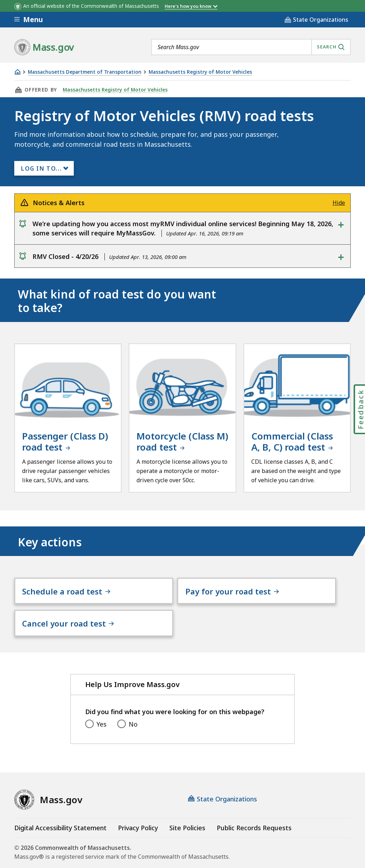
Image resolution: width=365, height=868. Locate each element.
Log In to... (41, 168)
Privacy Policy (138, 809)
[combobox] (251, 47)
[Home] (17, 72)
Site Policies (187, 809)
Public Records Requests (254, 809)
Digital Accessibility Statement (60, 809)
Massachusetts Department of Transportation (85, 72)
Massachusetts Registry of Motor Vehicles (200, 72)
